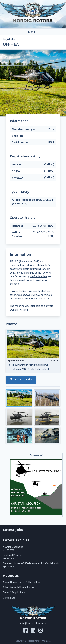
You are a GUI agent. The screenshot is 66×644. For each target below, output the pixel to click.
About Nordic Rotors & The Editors (22, 582)
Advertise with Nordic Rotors (19, 587)
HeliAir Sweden (38, 276)
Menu (33, 32)
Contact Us (9, 598)
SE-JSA (14, 262)
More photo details (21, 379)
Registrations (10, 39)
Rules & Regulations (14, 593)
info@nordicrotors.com (33, 623)
